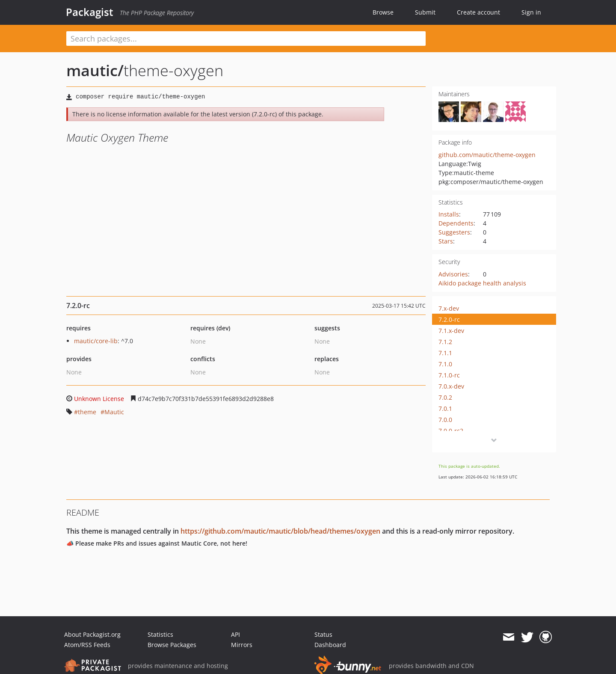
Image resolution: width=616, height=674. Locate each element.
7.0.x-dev (451, 386)
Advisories (453, 274)
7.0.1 (445, 408)
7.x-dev (449, 308)
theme (87, 412)
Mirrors (242, 645)
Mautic (114, 412)
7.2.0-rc (449, 319)
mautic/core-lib (96, 341)
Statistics (160, 634)
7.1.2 (445, 342)
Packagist (90, 12)
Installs (449, 214)
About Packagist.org (92, 634)
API (235, 634)
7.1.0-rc (449, 375)
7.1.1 (445, 353)
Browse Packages (172, 645)
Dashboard (330, 645)
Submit (425, 12)
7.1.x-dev (451, 331)
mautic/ (95, 70)
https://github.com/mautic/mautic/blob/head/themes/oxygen (280, 531)
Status (323, 634)
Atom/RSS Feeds (87, 645)
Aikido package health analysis (482, 283)
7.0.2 (445, 397)
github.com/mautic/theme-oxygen (487, 155)
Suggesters (454, 232)
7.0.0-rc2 (451, 431)
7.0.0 (445, 420)
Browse (383, 12)
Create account (478, 12)
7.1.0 (445, 364)
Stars (446, 241)
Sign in (531, 12)
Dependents (456, 223)
